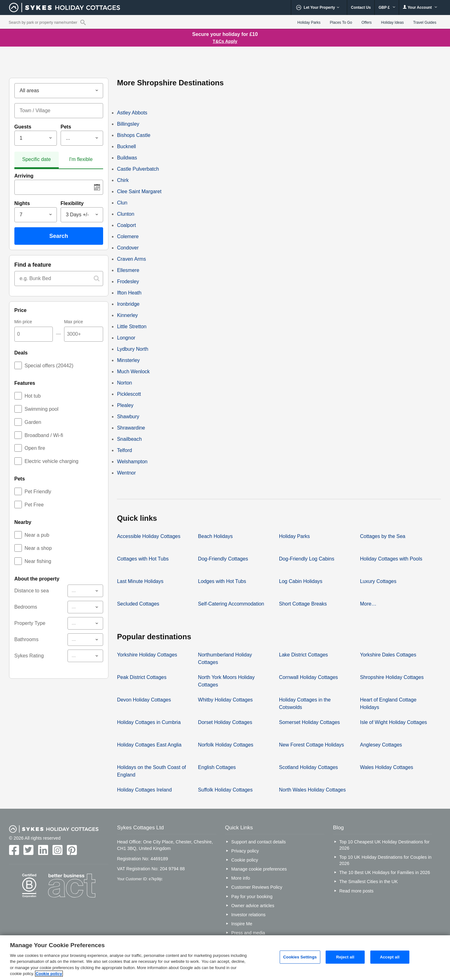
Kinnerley (127, 315)
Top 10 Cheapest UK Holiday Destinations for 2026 (385, 845)
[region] (225, 958)
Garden (33, 422)
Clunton (125, 214)
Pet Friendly (38, 492)
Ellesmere (128, 270)
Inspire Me (242, 924)
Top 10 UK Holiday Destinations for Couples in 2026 (385, 860)
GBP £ (387, 8)
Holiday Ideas (392, 23)
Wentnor (126, 473)
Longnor (126, 338)
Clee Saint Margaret (139, 191)
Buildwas (127, 158)
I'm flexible (81, 159)
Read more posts (357, 891)
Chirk (123, 180)
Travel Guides (425, 23)
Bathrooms (26, 639)
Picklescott (129, 394)
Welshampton (132, 462)
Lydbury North (132, 349)
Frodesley (128, 281)
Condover (128, 248)
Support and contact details (258, 842)
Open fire (35, 448)
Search (59, 236)
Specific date (37, 159)
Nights (22, 203)
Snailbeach (129, 439)
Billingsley (128, 124)
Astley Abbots (132, 113)
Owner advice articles (253, 906)
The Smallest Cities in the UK (369, 882)
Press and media (248, 933)
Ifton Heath (129, 293)
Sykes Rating (29, 656)
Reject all (345, 957)
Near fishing (38, 561)
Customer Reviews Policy (257, 887)
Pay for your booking (252, 897)
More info (241, 878)
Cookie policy (245, 860)
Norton (124, 383)
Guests (23, 127)
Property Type (30, 623)
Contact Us (361, 8)
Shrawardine (131, 428)
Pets (66, 127)
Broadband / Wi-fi (44, 435)
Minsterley (128, 360)
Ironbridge (128, 304)
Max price (74, 322)
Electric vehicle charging (51, 461)
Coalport (126, 225)
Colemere (128, 236)
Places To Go (341, 23)
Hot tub (32, 396)
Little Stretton (132, 327)
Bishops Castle (134, 135)
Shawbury (128, 417)
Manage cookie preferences (259, 869)
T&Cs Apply (225, 41)
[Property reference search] (83, 22)
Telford (124, 450)
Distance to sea (32, 591)
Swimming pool (41, 409)
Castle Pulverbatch (138, 169)
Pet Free (34, 505)
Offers (367, 23)
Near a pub (37, 535)
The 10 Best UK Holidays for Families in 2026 (385, 872)
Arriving (24, 176)
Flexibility (72, 203)
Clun (122, 203)
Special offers (49, 366)
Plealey (125, 405)
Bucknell (126, 146)
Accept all (390, 957)
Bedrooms (26, 607)
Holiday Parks (309, 23)
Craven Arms (131, 259)
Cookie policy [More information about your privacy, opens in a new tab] (49, 974)
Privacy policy (245, 851)
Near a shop (38, 548)
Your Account (420, 7)
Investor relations (248, 915)
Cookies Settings (300, 957)
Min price (23, 322)
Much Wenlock (133, 372)
